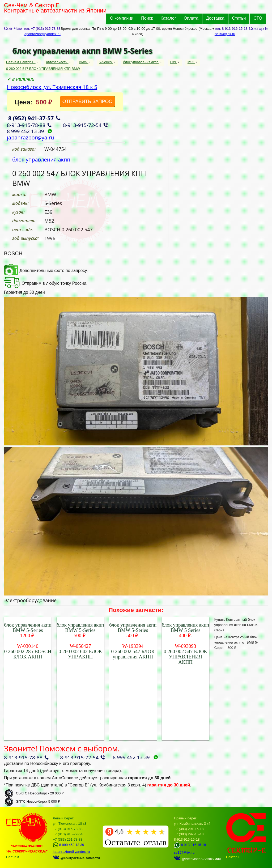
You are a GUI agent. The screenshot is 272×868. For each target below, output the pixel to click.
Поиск (147, 18)
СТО (258, 18)
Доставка (215, 18)
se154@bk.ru (225, 34)
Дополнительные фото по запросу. (46, 271)
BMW (84, 62)
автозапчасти (57, 62)
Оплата (191, 18)
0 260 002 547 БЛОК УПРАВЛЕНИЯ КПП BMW (43, 69)
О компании (122, 18)
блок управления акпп (141, 62)
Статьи (239, 18)
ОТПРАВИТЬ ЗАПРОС (87, 101)
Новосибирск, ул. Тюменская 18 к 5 (52, 87)
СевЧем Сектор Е (21, 62)
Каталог (168, 18)
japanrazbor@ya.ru (31, 137)
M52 (191, 62)
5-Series (106, 62)
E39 (173, 62)
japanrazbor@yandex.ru (42, 34)
